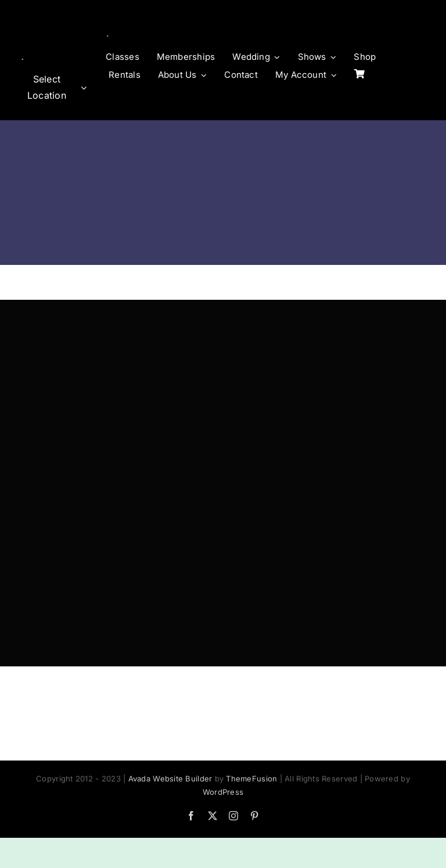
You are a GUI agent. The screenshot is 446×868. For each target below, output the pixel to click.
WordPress (223, 792)
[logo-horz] (52, 40)
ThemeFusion (251, 779)
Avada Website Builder (170, 779)
